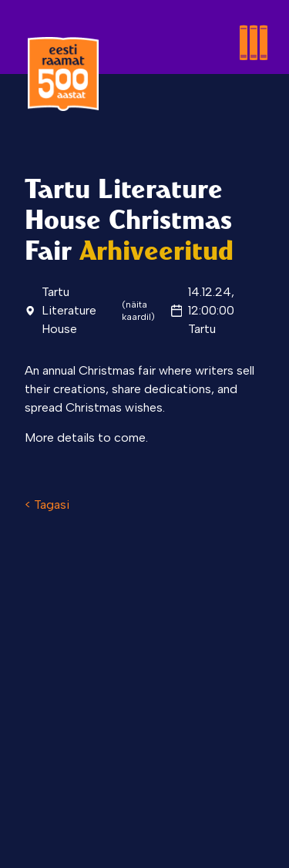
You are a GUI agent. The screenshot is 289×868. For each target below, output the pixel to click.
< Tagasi (47, 505)
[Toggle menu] (206, 25)
